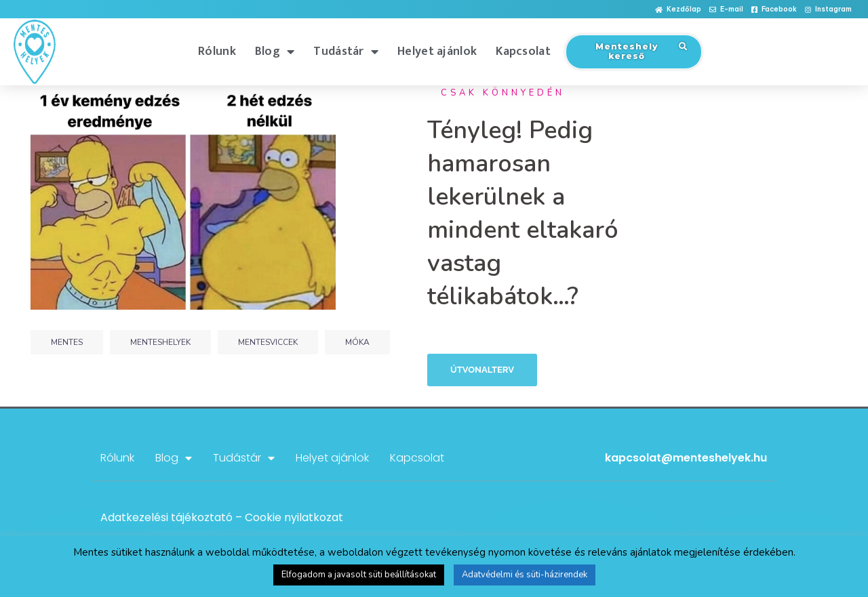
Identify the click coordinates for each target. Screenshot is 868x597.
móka (357, 342)
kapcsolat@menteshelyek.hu (686, 458)
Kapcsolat (523, 52)
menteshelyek (160, 342)
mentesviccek (268, 342)
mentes (67, 342)
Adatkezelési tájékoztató (166, 517)
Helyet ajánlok (437, 52)
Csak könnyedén (503, 93)
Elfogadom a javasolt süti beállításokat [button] (359, 575)
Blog (275, 52)
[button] (678, 10)
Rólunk (217, 52)
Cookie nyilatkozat (294, 517)
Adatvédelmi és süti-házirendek (525, 575)
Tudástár (346, 52)
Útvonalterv (482, 370)
